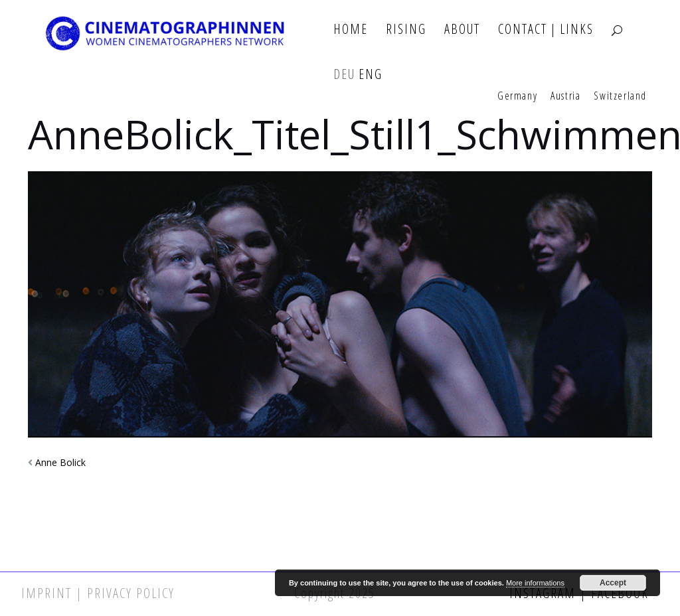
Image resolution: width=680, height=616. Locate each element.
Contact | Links (546, 30)
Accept (613, 583)
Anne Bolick (60, 462)
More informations (535, 583)
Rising (406, 30)
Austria (565, 96)
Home (351, 30)
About (462, 30)
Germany (517, 96)
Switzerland (620, 96)
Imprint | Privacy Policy (98, 593)
